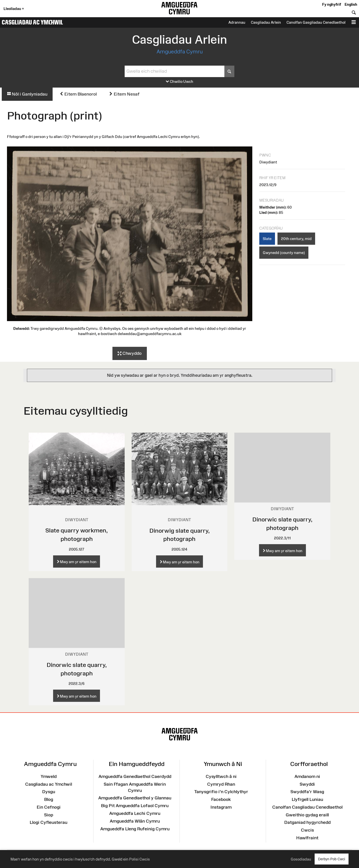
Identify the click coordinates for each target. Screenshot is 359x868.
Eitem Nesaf (124, 94)
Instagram (221, 807)
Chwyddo (130, 354)
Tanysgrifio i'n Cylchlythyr (221, 792)
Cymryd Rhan (221, 784)
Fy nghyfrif (332, 4)
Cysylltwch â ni (221, 776)
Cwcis (307, 830)
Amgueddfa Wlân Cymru (135, 821)
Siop (49, 815)
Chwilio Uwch (179, 82)
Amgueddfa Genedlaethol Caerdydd (135, 776)
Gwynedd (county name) (284, 253)
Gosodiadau (301, 859)
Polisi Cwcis (139, 859)
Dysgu (49, 792)
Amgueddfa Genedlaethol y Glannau (135, 798)
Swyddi (307, 784)
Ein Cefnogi (49, 807)
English (351, 4)
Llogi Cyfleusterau (48, 822)
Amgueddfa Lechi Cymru (135, 813)
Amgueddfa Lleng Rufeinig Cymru (135, 829)
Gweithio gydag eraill (307, 815)
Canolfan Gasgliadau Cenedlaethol (316, 22)
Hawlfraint (307, 838)
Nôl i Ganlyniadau (27, 94)
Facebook (221, 799)
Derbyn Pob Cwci (332, 859)
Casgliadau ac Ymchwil (32, 22)
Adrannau (237, 22)
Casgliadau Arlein (266, 22)
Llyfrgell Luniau (307, 799)
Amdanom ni (307, 776)
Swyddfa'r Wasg (307, 792)
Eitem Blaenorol (78, 94)
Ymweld (49, 776)
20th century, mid (296, 239)
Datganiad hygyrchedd (307, 822)
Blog (49, 799)
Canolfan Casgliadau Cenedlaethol (307, 807)
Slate (267, 239)
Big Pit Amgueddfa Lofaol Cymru (135, 806)
